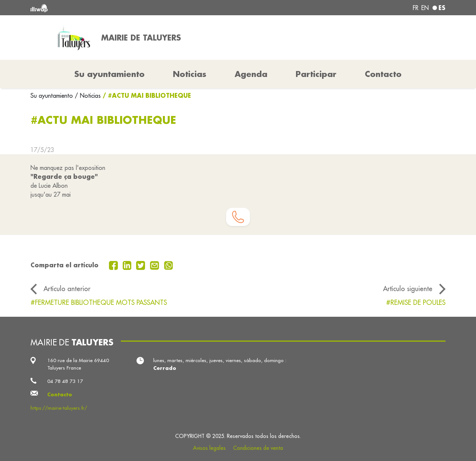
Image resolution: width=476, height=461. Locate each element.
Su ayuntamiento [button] (110, 74)
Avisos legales (209, 448)
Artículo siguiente (408, 289)
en (425, 8)
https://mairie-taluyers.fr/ (59, 408)
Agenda (251, 74)
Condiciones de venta (258, 448)
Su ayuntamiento (53, 96)
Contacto (383, 74)
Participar (316, 74)
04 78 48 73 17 (65, 381)
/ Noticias (88, 96)
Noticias (190, 74)
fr (416, 8)
